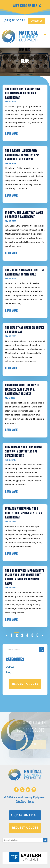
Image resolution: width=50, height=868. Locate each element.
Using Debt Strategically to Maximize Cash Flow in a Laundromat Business (22, 390)
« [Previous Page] (6, 636)
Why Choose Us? (25, 6)
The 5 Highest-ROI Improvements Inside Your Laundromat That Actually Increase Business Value (25, 577)
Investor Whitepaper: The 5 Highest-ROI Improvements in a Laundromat (24, 513)
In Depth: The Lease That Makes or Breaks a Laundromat (24, 215)
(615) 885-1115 (25, 815)
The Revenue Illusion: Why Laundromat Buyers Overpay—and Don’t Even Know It (23, 155)
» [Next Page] (42, 636)
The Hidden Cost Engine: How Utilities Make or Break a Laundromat (22, 93)
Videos (10, 667)
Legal (31, 802)
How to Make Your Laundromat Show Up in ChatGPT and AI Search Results (24, 451)
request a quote (25, 684)
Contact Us (37, 21)
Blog (8, 673)
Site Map (21, 802)
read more (11, 134)
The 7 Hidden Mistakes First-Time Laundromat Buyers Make (25, 272)
